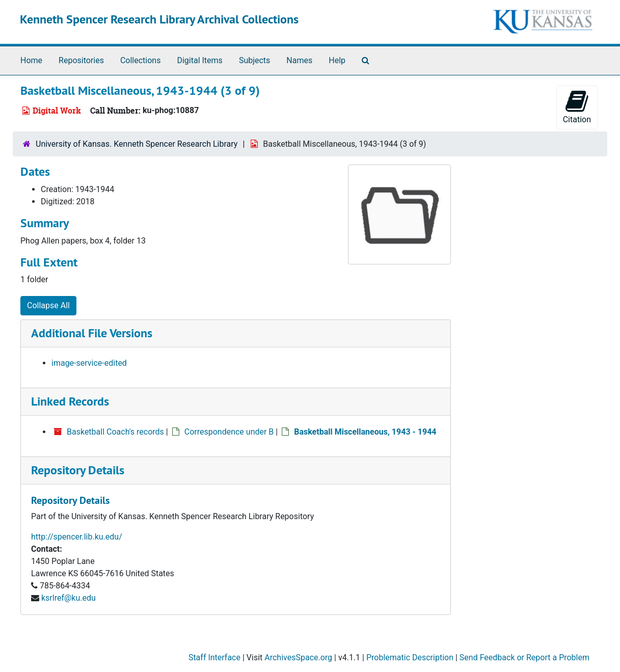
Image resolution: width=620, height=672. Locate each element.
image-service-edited (89, 363)
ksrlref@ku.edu (69, 598)
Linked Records (70, 401)
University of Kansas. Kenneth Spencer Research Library (137, 144)
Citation (577, 107)
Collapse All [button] (48, 305)
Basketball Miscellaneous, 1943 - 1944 (365, 432)
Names (299, 60)
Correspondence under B (229, 432)
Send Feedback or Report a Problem (524, 657)
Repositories (81, 60)
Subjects (254, 60)
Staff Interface (214, 657)
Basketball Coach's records (115, 432)
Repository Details (78, 470)
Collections (141, 60)
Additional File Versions (92, 333)
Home (31, 60)
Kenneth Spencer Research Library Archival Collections (159, 19)
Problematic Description (410, 657)
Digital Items (199, 60)
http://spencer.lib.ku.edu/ (77, 537)
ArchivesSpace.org (298, 657)
